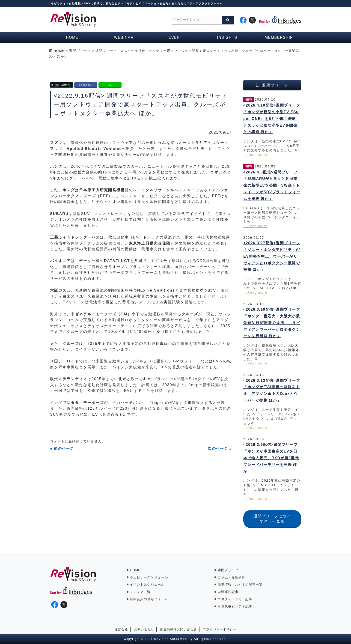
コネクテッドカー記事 (235, 599)
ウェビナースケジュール (149, 577)
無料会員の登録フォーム (149, 599)
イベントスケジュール (147, 584)
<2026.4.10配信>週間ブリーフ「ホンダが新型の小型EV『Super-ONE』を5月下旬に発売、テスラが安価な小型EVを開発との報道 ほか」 (272, 119)
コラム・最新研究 (232, 577)
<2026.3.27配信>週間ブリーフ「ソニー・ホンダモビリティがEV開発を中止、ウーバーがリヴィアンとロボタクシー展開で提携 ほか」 (272, 256)
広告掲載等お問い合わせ (178, 629)
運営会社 (121, 629)
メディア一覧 (140, 592)
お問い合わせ (144, 629)
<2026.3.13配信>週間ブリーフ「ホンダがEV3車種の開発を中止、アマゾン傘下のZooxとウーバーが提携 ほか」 (272, 390)
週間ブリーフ (228, 570)
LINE (110, 85)
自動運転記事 (228, 592)
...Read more (255, 155)
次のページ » (220, 449)
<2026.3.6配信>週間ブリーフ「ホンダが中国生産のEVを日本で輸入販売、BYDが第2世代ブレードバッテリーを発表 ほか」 (271, 458)
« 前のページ (62, 449)
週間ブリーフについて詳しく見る (272, 519)
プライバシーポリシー (220, 629)
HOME (135, 570)
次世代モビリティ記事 (235, 606)
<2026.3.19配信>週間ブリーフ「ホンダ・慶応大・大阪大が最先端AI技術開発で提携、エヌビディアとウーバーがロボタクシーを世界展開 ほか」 (272, 323)
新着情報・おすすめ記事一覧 (240, 584)
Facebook (86, 85)
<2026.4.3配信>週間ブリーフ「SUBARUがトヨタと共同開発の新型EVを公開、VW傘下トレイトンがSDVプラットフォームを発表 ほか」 (272, 185)
